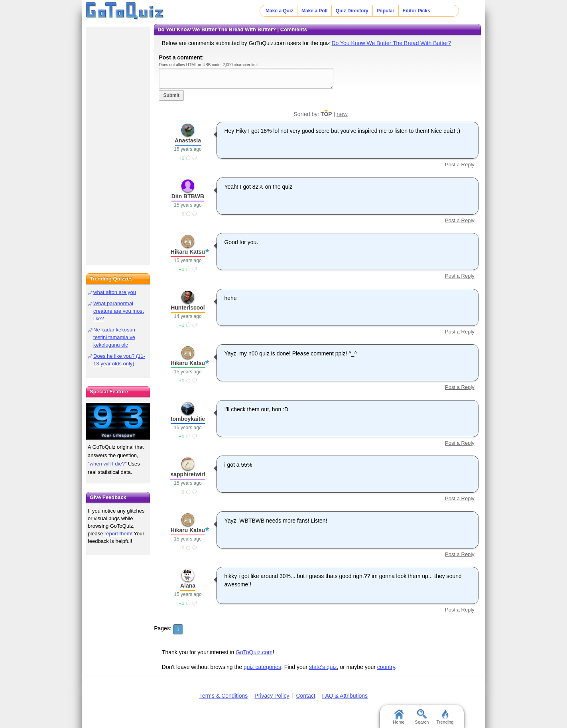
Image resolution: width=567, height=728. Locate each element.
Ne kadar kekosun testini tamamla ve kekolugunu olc (114, 337)
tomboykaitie (188, 419)
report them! (118, 534)
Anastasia (188, 140)
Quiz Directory (352, 11)
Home (399, 717)
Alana (188, 586)
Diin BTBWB (188, 196)
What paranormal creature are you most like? (118, 311)
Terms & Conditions (223, 696)
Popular (385, 11)
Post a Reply (460, 165)
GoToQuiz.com (254, 652)
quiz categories (262, 667)
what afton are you (115, 292)
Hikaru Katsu (188, 252)
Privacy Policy (272, 696)
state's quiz (323, 667)
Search (422, 717)
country (386, 667)
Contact (305, 696)
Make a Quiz (279, 11)
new (342, 114)
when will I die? (107, 464)
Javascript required (246, 78)
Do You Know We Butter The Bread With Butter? (391, 43)
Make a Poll (314, 11)
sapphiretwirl (188, 474)
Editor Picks (416, 11)
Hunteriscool (188, 308)
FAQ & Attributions (345, 696)
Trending (445, 717)
